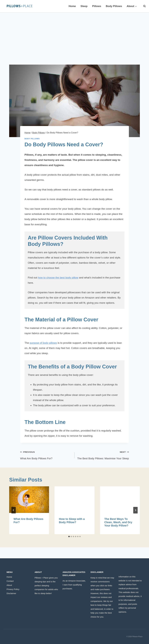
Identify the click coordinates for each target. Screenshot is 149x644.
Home (72, 6)
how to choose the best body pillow (58, 278)
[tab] (69, 537)
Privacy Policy (13, 589)
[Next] (135, 510)
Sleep (84, 6)
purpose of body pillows (43, 343)
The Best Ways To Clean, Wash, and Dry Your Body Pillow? (118, 522)
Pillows (97, 6)
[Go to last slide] (14, 510)
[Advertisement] (74, 33)
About (9, 585)
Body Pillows (114, 6)
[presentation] (29, 500)
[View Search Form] (143, 6)
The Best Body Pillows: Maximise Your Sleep (103, 455)
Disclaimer (11, 593)
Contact (10, 581)
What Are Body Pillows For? (46, 455)
